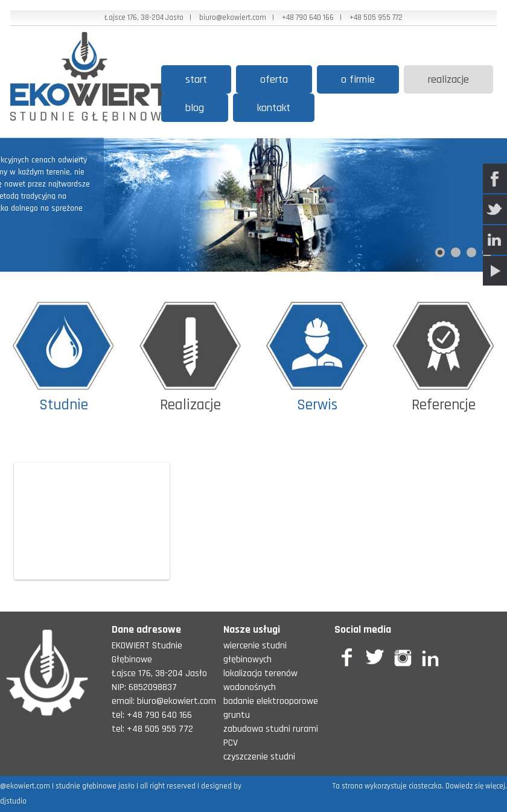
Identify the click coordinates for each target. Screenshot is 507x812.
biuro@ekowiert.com (233, 18)
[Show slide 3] (471, 252)
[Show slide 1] (440, 252)
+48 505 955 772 (376, 18)
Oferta (274, 79)
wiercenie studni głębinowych (255, 653)
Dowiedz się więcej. (476, 786)
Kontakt (274, 108)
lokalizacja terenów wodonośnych (260, 680)
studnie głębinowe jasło (95, 786)
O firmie (358, 79)
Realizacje (448, 79)
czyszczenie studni (259, 757)
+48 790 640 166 (308, 18)
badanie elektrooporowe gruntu (271, 708)
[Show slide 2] (456, 252)
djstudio (13, 801)
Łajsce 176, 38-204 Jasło (144, 18)
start (196, 79)
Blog (195, 108)
